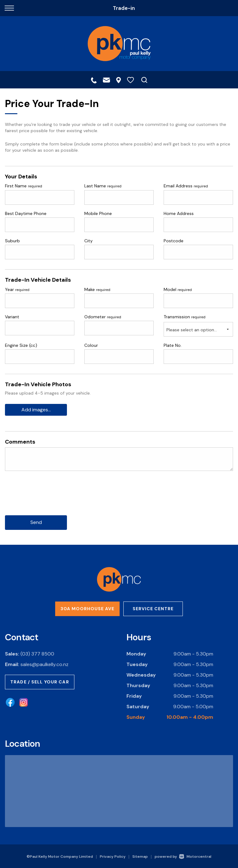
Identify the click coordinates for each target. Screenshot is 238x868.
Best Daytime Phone (26, 213)
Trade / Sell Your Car (40, 682)
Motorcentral (195, 856)
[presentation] (52, 498)
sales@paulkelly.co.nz (44, 664)
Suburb (12, 241)
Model (178, 289)
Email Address (186, 186)
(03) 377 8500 (37, 654)
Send (36, 523)
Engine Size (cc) (21, 345)
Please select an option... (192, 330)
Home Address (179, 213)
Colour (91, 345)
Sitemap (140, 856)
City (88, 241)
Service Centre (153, 609)
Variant (12, 317)
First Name (24, 186)
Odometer (103, 317)
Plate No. (173, 345)
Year (17, 289)
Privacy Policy (113, 856)
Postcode (174, 241)
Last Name (103, 186)
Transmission (185, 317)
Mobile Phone (98, 213)
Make (97, 289)
